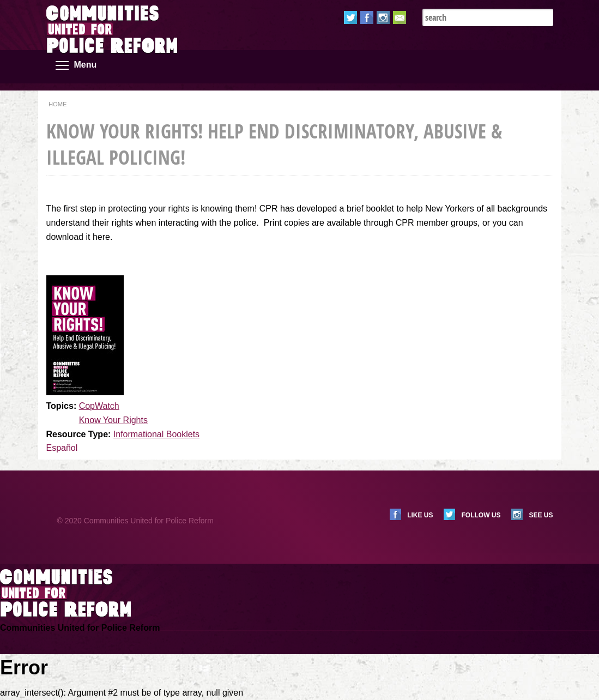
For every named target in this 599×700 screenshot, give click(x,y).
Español (62, 448)
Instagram (383, 17)
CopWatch (99, 406)
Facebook (367, 17)
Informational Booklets (156, 434)
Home (58, 104)
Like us (420, 515)
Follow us (481, 515)
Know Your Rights (113, 420)
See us (541, 515)
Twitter (350, 17)
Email (400, 17)
